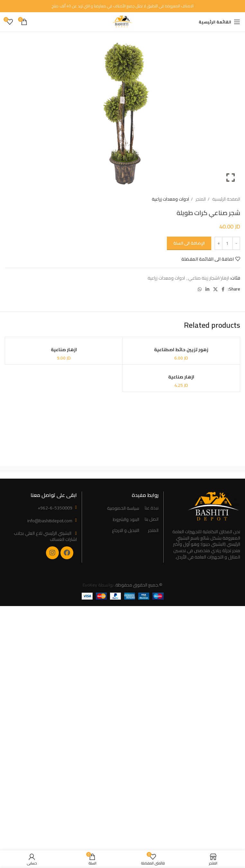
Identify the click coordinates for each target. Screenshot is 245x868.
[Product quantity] (227, 243)
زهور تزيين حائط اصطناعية (181, 350)
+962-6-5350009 (55, 508)
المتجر (200, 199)
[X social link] (215, 289)
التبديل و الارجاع (126, 531)
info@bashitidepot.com (50, 521)
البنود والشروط (126, 520)
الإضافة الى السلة (189, 243)
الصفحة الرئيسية (226, 199)
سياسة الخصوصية (123, 508)
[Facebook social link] (223, 289)
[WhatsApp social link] (200, 289)
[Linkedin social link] (207, 289)
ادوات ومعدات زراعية (170, 199)
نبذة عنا (152, 508)
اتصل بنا (152, 519)
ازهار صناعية (64, 350)
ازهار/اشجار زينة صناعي (209, 278)
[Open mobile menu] (219, 22)
